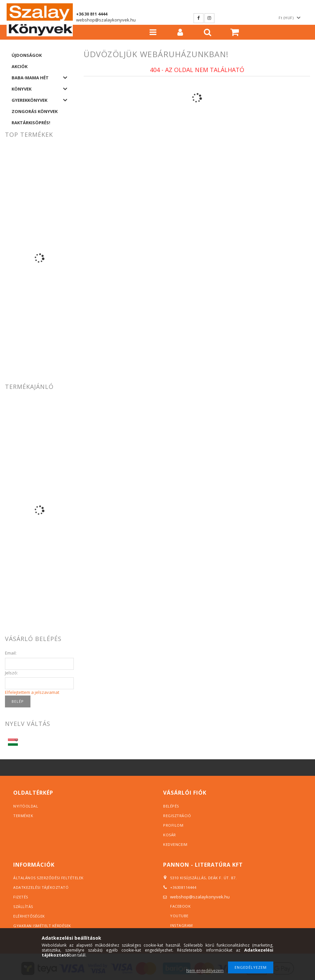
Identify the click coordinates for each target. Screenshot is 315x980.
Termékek (23, 816)
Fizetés (21, 897)
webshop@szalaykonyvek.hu (106, 20)
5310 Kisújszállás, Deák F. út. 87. (202, 878)
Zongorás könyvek (35, 111)
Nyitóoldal (26, 806)
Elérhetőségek (29, 916)
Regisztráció (177, 816)
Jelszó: (11, 673)
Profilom (173, 825)
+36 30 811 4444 (92, 14)
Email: (11, 653)
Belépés (171, 806)
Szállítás (23, 906)
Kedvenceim (175, 844)
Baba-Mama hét (30, 78)
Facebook (199, 18)
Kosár (170, 835)
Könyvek (22, 89)
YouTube (179, 916)
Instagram (209, 18)
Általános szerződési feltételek (48, 878)
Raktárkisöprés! (31, 123)
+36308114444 (183, 887)
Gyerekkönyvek (29, 100)
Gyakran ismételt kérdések (42, 926)
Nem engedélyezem (205, 971)
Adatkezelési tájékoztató (41, 887)
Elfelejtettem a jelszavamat (32, 692)
